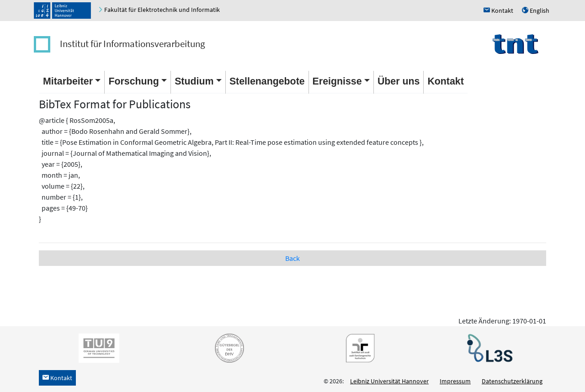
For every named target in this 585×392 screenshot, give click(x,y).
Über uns (399, 81)
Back (292, 258)
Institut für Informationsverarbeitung (133, 44)
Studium (194, 81)
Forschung (133, 81)
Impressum (455, 381)
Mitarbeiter (68, 81)
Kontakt (445, 81)
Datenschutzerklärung (512, 381)
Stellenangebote (267, 81)
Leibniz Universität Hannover (389, 381)
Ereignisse (337, 81)
